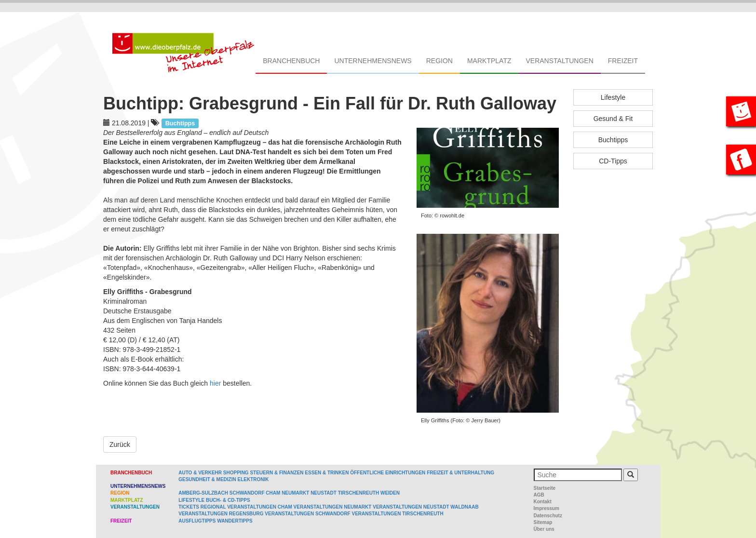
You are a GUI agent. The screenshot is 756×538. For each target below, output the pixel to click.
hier (215, 383)
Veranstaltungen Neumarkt (333, 507)
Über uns (544, 529)
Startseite (545, 488)
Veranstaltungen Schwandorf (307, 514)
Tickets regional (202, 507)
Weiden (390, 493)
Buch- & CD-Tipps (228, 500)
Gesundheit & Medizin (207, 479)
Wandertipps (235, 521)
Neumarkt (295, 493)
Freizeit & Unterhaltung (460, 473)
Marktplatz (489, 61)
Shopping (236, 473)
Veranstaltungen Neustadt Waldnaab (425, 507)
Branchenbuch (291, 61)
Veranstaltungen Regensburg (221, 514)
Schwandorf (247, 493)
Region (439, 61)
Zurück (120, 444)
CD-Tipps (613, 161)
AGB (539, 495)
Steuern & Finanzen (277, 473)
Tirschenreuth (359, 493)
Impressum (547, 508)
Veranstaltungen (559, 61)
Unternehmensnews (373, 61)
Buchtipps (613, 140)
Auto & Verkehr (201, 473)
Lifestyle (613, 97)
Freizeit (623, 61)
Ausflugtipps (197, 521)
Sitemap (543, 522)
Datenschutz (548, 516)
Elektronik (253, 479)
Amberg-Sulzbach (203, 493)
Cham (273, 493)
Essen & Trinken (327, 473)
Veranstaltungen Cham (260, 507)
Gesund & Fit (613, 119)
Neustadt (324, 493)
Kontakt (543, 502)
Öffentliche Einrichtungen (388, 473)
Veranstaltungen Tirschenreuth (398, 514)
